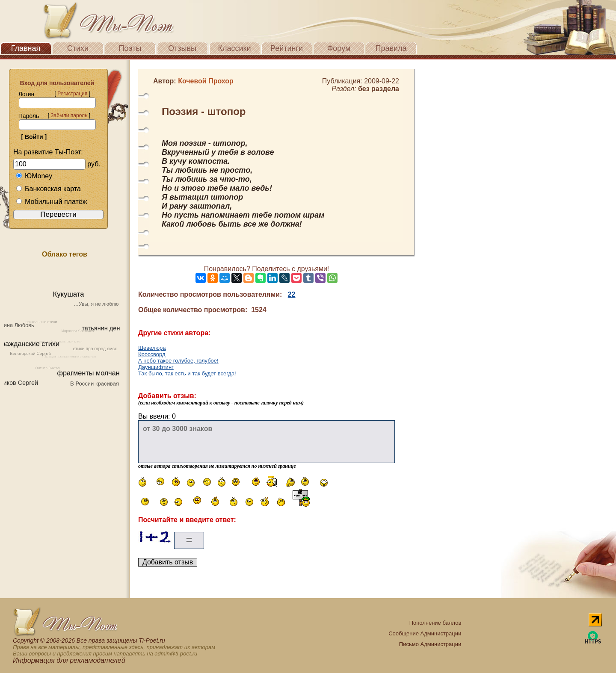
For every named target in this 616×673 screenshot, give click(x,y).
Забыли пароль (69, 115)
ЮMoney (34, 176)
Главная (26, 48)
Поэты (130, 48)
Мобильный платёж (51, 202)
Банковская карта (48, 189)
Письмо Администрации (430, 644)
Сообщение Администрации (425, 633)
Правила (391, 48)
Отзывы (182, 48)
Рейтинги (287, 48)
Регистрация (72, 94)
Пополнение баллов (435, 623)
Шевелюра (152, 348)
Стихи (78, 48)
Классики (235, 48)
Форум (339, 48)
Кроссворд (152, 354)
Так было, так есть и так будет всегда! (187, 373)
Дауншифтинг (156, 367)
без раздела (379, 89)
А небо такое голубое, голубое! (178, 361)
